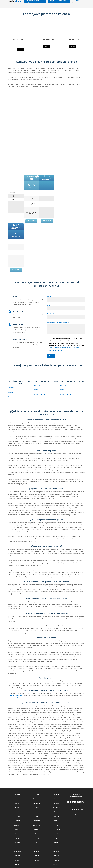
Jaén (37, 806)
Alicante (17, 788)
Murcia (37, 850)
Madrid (37, 836)
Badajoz (17, 810)
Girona (37, 784)
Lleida (37, 828)
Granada (17, 854)
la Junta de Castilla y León (16, 685)
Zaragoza (56, 854)
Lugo (37, 832)
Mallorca (37, 845)
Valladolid (56, 841)
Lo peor (11, 382)
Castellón (17, 836)
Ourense (56, 788)
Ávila (17, 801)
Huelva (37, 797)
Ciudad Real (17, 841)
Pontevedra (56, 797)
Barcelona (17, 814)
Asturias (17, 806)
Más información (14, 386)
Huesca (37, 801)
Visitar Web (31, 215)
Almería (17, 797)
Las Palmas (37, 814)
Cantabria (17, 832)
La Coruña (37, 810)
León (37, 823)
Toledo (56, 832)
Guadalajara (37, 788)
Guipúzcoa (37, 793)
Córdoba (17, 845)
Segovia (56, 806)
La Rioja (37, 819)
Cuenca (17, 850)
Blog (76, 804)
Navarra (56, 784)
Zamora (56, 850)
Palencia (56, 793)
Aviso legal (27, 865)
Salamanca (56, 801)
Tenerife (56, 823)
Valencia (56, 836)
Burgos (17, 819)
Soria (56, 814)
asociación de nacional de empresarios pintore (28, 687)
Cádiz (17, 828)
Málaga (37, 841)
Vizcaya (56, 845)
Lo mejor (11, 377)
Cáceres (17, 823)
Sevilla (56, 810)
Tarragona (56, 819)
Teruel (56, 828)
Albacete (17, 784)
